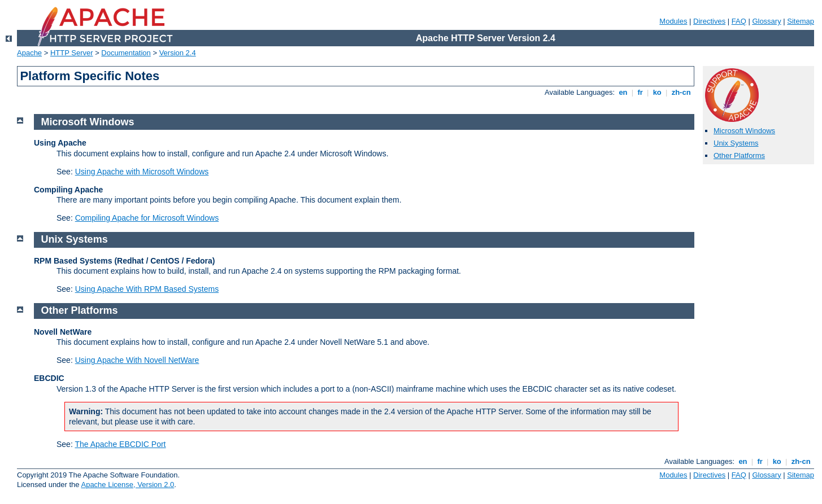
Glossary (766, 21)
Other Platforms (739, 155)
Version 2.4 (178, 53)
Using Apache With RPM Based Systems (147, 289)
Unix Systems (736, 143)
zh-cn (681, 92)
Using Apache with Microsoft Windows (142, 172)
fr (640, 92)
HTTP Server (72, 53)
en (623, 92)
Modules (673, 21)
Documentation (126, 53)
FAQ (739, 21)
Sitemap (801, 21)
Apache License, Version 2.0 (127, 485)
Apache (29, 53)
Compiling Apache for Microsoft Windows (147, 218)
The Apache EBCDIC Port (120, 444)
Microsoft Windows (744, 131)
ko (657, 92)
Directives (709, 21)
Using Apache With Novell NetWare (137, 360)
